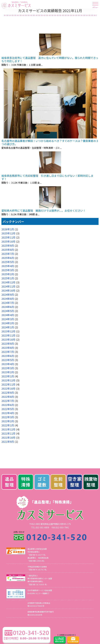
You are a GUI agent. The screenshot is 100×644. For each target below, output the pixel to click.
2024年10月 (8, 290)
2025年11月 (8, 237)
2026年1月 (8, 229)
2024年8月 (8, 299)
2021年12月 (8, 429)
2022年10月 (8, 388)
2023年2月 (8, 372)
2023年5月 (8, 360)
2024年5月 (8, 311)
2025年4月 (8, 266)
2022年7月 (8, 401)
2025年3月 (8, 270)
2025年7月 (8, 254)
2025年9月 (8, 245)
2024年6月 (8, 307)
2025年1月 (8, 278)
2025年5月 (8, 262)
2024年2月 (8, 323)
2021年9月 (8, 442)
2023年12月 (8, 331)
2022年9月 (8, 393)
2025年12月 (8, 233)
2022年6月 (8, 405)
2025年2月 (8, 274)
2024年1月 (8, 327)
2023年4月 (8, 364)
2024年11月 (8, 286)
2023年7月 (8, 352)
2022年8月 (8, 397)
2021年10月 (8, 437)
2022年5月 (8, 409)
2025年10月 (8, 241)
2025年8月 (8, 250)
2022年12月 (8, 380)
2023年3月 (8, 368)
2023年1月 (8, 376)
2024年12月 (8, 282)
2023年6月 (8, 356)
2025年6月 (8, 258)
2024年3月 (8, 319)
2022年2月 (8, 421)
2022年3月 (8, 417)
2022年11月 (8, 384)
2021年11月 (8, 433)
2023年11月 (8, 335)
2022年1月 (8, 425)
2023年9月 (8, 344)
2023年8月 (8, 348)
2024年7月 (8, 303)
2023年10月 (8, 339)
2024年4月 (8, 315)
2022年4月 (8, 413)
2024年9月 (8, 295)
